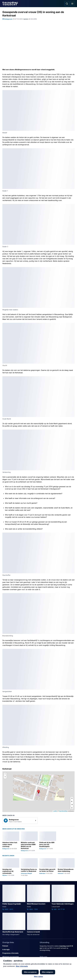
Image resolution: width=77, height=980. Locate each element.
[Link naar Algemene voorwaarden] (20, 957)
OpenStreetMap (63, 811)
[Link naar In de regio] (20, 950)
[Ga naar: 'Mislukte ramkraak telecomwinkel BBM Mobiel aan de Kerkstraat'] (29, 841)
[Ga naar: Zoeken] (67, 4)
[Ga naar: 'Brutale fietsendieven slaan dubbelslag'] (66, 867)
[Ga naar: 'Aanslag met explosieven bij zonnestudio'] (11, 867)
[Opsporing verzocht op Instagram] (47, 961)
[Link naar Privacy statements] (20, 960)
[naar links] (72, 802)
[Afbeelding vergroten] (73, 91)
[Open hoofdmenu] (72, 4)
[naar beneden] (72, 808)
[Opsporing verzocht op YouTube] (52, 961)
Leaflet (55, 811)
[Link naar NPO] (44, 974)
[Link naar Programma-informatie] (20, 953)
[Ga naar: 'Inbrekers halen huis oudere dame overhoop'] (11, 841)
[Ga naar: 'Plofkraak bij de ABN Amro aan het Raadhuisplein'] (48, 841)
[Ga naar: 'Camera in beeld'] (38, 924)
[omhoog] (72, 799)
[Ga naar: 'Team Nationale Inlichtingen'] (63, 897)
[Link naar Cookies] (20, 964)
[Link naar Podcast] (20, 946)
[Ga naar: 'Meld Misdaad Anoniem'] (38, 897)
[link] (20, 821)
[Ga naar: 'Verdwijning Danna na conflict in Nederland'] (29, 867)
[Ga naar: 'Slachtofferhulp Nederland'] (14, 924)
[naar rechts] (72, 805)
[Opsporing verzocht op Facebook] (42, 961)
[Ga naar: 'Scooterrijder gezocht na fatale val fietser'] (48, 867)
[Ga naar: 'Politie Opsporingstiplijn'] (14, 897)
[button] (38, 792)
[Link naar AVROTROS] (33, 974)
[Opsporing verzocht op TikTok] (57, 961)
